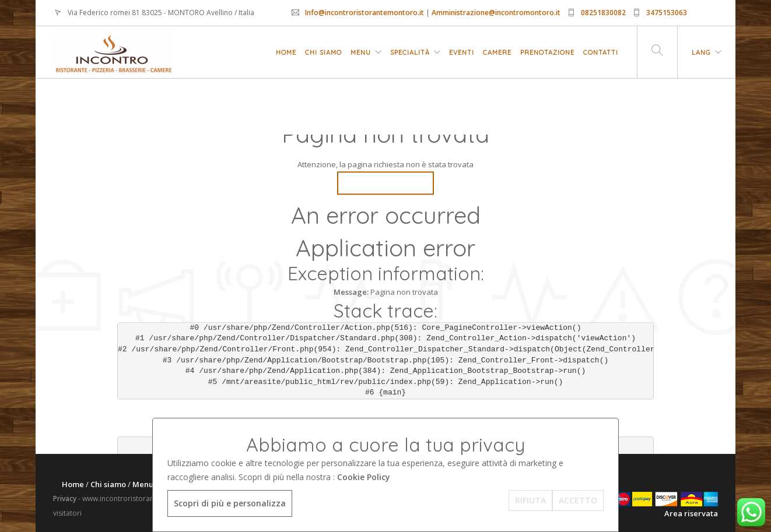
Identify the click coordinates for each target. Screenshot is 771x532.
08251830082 (603, 13)
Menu (361, 52)
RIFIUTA (530, 500)
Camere (497, 52)
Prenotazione (547, 52)
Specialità (410, 52)
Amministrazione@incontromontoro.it (496, 13)
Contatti (601, 52)
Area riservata (691, 513)
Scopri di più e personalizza (230, 503)
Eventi (462, 52)
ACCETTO (578, 500)
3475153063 (667, 13)
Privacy (65, 498)
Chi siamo (323, 52)
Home (286, 52)
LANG (701, 52)
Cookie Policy (364, 477)
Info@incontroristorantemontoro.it (365, 13)
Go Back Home (385, 183)
